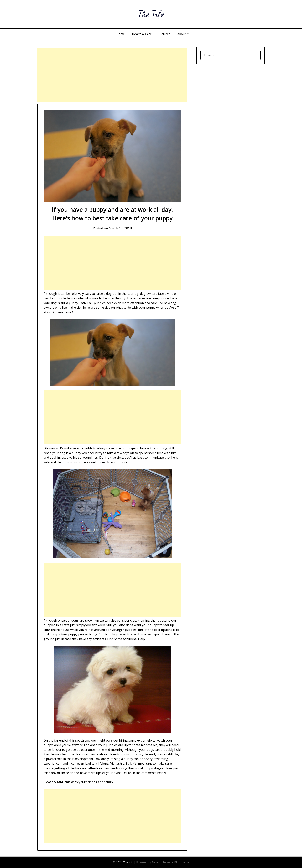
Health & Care (142, 34)
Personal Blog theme (176, 862)
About (182, 34)
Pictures (165, 34)
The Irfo (151, 14)
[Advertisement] (112, 75)
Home (121, 34)
